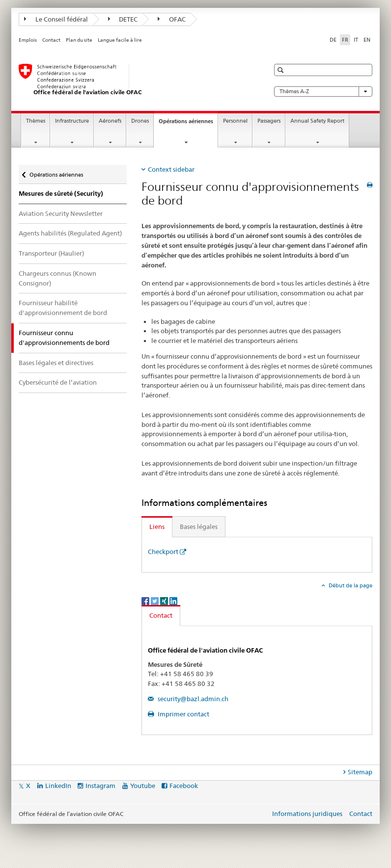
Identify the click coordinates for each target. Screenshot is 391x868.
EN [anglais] (367, 40)
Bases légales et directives (56, 363)
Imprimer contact (183, 714)
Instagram (100, 786)
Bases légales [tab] (199, 526)
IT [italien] (356, 40)
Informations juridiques (307, 814)
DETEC (123, 19)
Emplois (28, 40)
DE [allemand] (333, 40)
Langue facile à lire (120, 40)
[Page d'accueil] (134, 80)
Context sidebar (171, 169)
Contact (51, 40)
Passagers (269, 121)
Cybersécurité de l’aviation (58, 382)
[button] (282, 70)
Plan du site (79, 40)
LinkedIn (58, 786)
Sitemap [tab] (360, 772)
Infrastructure (72, 121)
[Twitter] (155, 600)
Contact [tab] (161, 615)
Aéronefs (110, 121)
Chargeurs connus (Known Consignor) (57, 278)
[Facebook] (146, 600)
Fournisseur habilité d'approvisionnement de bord (63, 308)
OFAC (172, 19)
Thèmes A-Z (323, 92)
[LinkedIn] (173, 600)
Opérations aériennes (188, 124)
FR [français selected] (345, 40)
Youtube (143, 786)
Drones (140, 121)
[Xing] (165, 600)
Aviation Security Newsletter (61, 213)
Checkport (163, 552)
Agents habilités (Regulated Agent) (70, 233)
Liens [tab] (157, 526)
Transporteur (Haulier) (51, 253)
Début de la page (350, 585)
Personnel (235, 121)
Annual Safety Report (317, 121)
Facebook (184, 786)
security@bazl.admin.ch (192, 699)
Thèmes (36, 121)
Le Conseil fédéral (56, 19)
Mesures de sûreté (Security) (61, 194)
